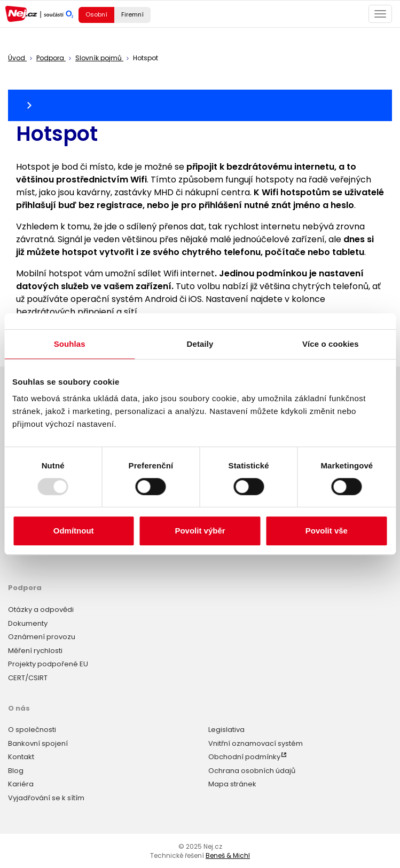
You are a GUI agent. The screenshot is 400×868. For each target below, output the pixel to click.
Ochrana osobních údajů (252, 771)
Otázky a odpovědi (41, 610)
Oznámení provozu (42, 637)
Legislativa (226, 730)
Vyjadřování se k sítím (46, 798)
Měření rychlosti (35, 651)
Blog (16, 771)
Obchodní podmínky (244, 757)
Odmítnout (74, 531)
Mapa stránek (232, 784)
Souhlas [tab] (70, 344)
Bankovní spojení (38, 743)
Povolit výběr (200, 531)
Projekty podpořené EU (48, 664)
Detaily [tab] (200, 344)
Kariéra (21, 784)
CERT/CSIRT (28, 678)
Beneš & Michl (228, 855)
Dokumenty (28, 623)
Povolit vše (327, 531)
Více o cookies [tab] (331, 344)
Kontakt (21, 757)
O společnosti (32, 730)
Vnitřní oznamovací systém (256, 743)
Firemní (132, 14)
